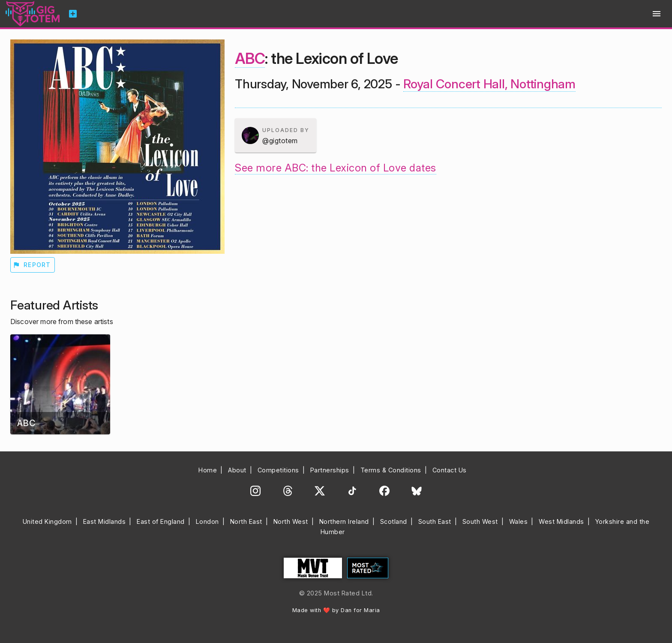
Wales (519, 521)
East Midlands (105, 521)
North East (246, 521)
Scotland (394, 521)
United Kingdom (47, 521)
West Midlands (561, 521)
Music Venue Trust (313, 568)
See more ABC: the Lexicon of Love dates (336, 168)
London (207, 521)
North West (291, 521)
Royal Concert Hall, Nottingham (489, 84)
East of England (161, 521)
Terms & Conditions (391, 470)
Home (208, 470)
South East (435, 521)
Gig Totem (33, 14)
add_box (73, 14)
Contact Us (450, 470)
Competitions (278, 470)
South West (480, 521)
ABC (250, 58)
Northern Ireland (344, 521)
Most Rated (368, 568)
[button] (276, 135)
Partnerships (330, 470)
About (237, 470)
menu (657, 14)
